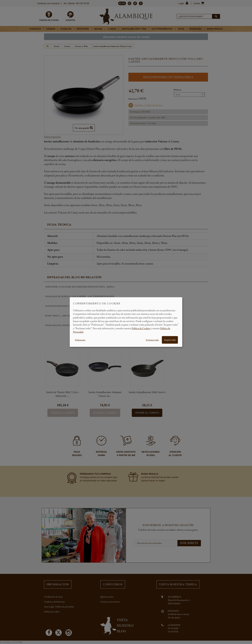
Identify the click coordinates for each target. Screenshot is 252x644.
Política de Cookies (141, 328)
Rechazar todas (152, 340)
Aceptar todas (170, 340)
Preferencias (80, 340)
